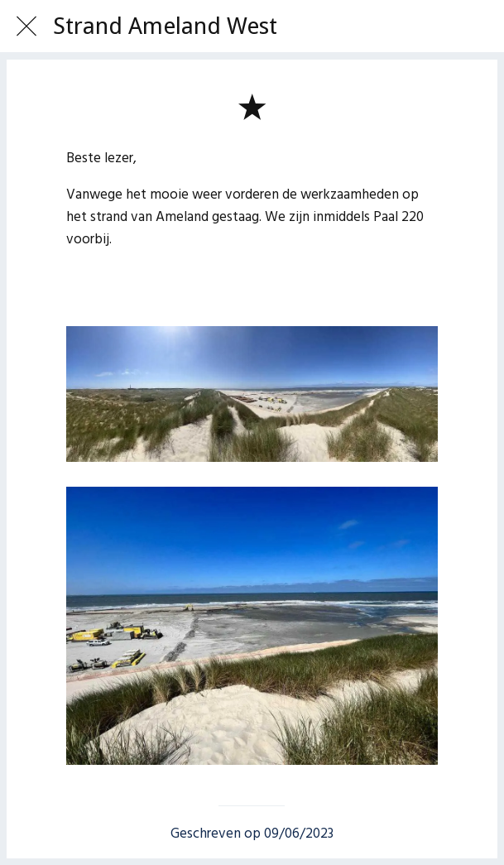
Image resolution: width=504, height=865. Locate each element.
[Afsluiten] (26, 26)
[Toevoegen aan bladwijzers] (252, 106)
